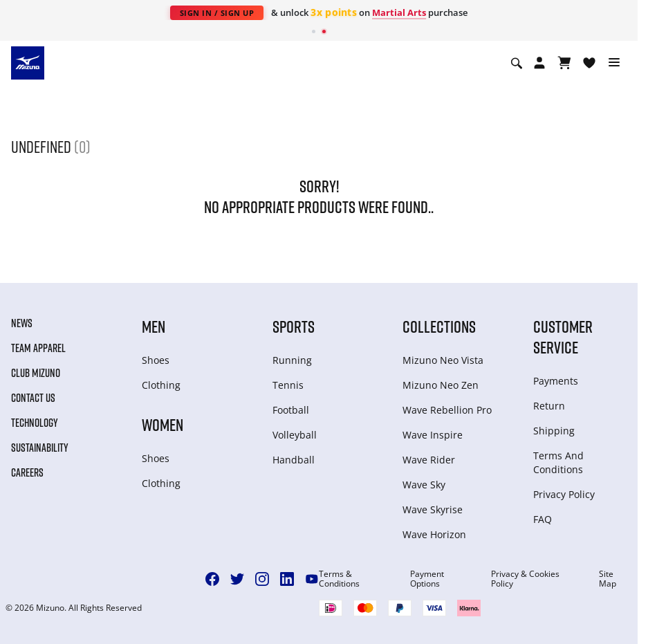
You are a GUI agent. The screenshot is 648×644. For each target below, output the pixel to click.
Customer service (563, 337)
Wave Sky (424, 485)
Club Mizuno (36, 373)
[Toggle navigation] (614, 63)
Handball (294, 460)
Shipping (554, 431)
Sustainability (40, 448)
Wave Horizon (434, 534)
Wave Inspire (433, 435)
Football (291, 410)
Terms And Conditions (558, 462)
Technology (35, 423)
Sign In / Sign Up (217, 13)
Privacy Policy (564, 494)
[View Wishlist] (589, 63)
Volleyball (295, 435)
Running (292, 360)
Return (549, 406)
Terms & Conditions (339, 579)
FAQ (543, 519)
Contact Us (33, 398)
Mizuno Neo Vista (443, 360)
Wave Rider (429, 460)
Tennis (288, 385)
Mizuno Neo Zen (441, 385)
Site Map (608, 579)
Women (163, 424)
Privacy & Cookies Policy (525, 579)
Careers (27, 472)
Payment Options (427, 579)
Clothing (161, 385)
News (22, 323)
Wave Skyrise (433, 509)
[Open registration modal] (539, 63)
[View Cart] (564, 63)
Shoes (156, 360)
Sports (294, 326)
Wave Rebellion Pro (447, 410)
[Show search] (517, 63)
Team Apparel (38, 348)
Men (154, 326)
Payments (556, 381)
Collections (439, 326)
